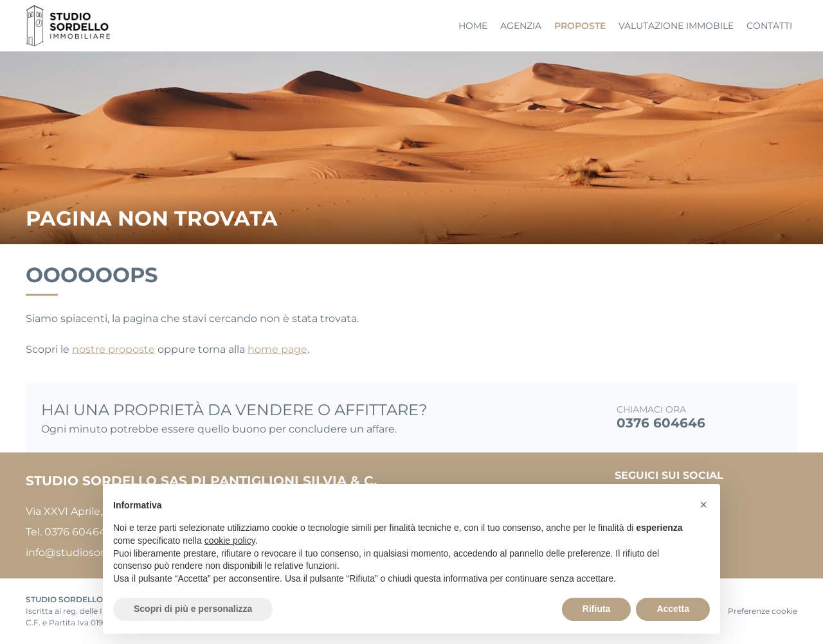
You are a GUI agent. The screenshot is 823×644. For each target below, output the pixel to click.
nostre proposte (113, 349)
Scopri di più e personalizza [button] (193, 609)
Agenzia (521, 26)
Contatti (769, 26)
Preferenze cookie (763, 611)
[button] (703, 505)
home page (277, 349)
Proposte (580, 26)
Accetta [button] (673, 609)
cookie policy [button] (230, 541)
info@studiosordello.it (82, 552)
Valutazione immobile (676, 26)
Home (473, 26)
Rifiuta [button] (597, 609)
